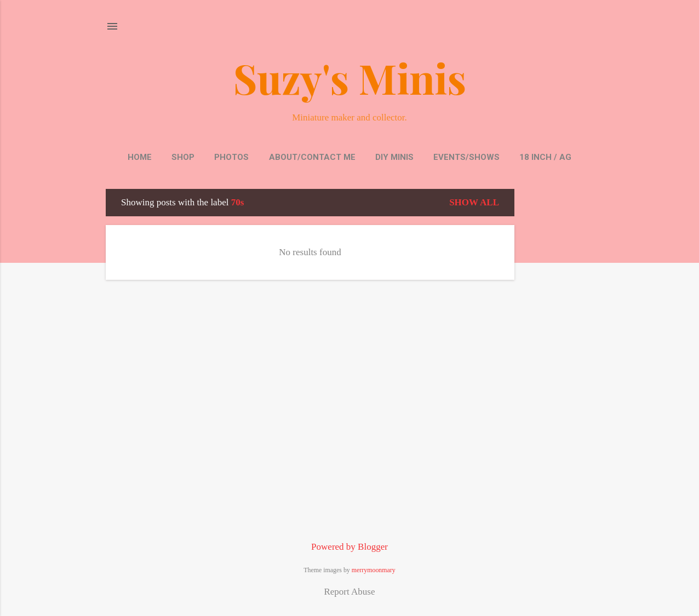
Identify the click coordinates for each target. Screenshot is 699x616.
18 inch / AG (545, 157)
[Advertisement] (558, 353)
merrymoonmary (374, 570)
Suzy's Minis (350, 78)
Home (140, 157)
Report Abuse (349, 592)
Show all (474, 202)
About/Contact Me (312, 157)
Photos (231, 157)
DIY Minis (394, 157)
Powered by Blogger (349, 547)
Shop (183, 157)
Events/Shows (466, 157)
